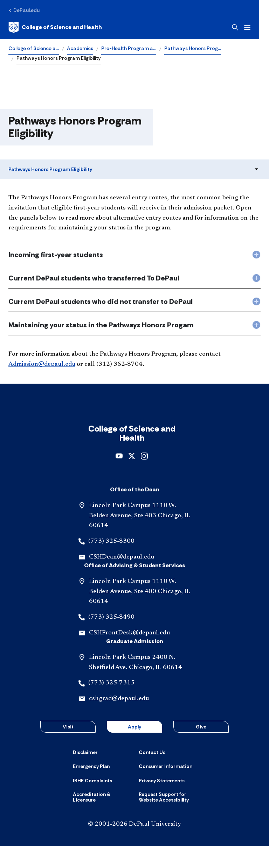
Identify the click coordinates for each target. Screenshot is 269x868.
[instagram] (144, 477)
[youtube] (119, 477)
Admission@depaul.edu (42, 364)
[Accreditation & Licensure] (102, 819)
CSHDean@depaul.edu (122, 579)
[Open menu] (257, 27)
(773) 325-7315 (111, 705)
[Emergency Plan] (91, 788)
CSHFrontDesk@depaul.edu (129, 655)
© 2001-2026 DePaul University (134, 846)
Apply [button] (134, 748)
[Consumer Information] (165, 788)
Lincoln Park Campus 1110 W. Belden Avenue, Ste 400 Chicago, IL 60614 (140, 613)
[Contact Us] (152, 774)
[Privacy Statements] (162, 802)
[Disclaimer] (85, 774)
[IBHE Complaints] (92, 802)
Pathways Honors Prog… (193, 48)
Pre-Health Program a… (129, 48)
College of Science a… (34, 48)
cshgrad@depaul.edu (119, 720)
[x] (132, 477)
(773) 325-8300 (111, 563)
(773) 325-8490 (111, 639)
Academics (80, 48)
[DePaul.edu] (24, 10)
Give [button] (201, 748)
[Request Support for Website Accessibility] (167, 819)
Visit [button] (68, 748)
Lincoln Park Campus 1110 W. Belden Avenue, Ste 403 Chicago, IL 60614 (140, 538)
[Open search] (245, 27)
